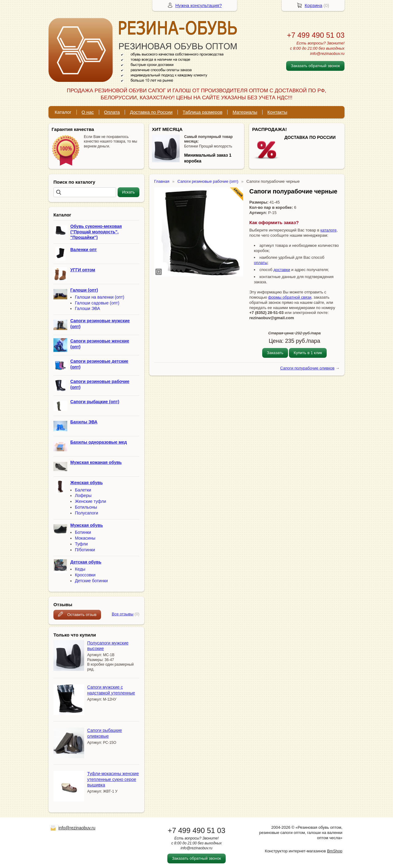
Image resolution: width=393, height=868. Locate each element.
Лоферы (83, 495)
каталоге (329, 230)
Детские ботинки (91, 581)
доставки (282, 270)
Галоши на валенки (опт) (100, 297)
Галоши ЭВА (88, 308)
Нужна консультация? (198, 5)
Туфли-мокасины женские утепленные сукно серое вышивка (113, 779)
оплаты (261, 263)
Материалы (245, 112)
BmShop (335, 851)
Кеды (80, 569)
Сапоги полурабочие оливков (307, 368)
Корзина (313, 5)
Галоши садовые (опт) (97, 303)
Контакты (277, 112)
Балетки (83, 490)
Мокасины (85, 538)
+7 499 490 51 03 (316, 35)
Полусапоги (87, 513)
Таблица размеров (203, 112)
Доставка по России (151, 112)
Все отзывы (123, 614)
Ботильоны (86, 507)
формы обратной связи (290, 297)
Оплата (112, 112)
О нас (88, 112)
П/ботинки (85, 550)
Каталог (63, 112)
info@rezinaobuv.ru (77, 828)
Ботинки (83, 532)
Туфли (81, 544)
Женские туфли (91, 501)
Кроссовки (85, 575)
